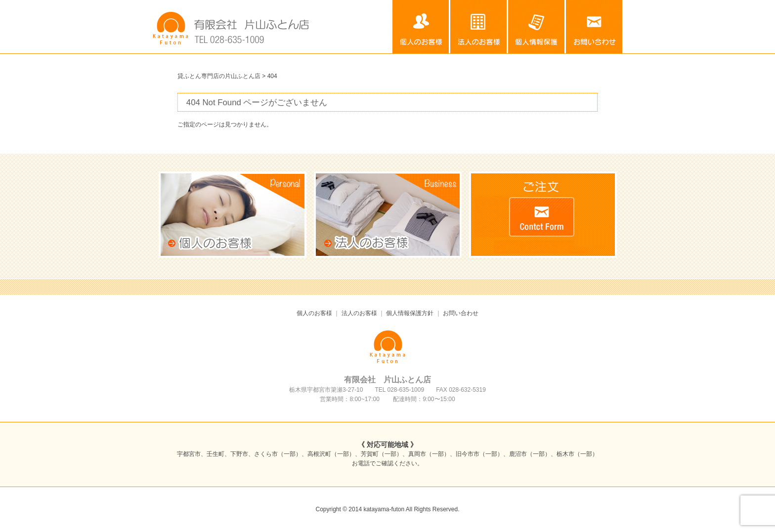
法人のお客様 (479, 27)
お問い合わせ (594, 27)
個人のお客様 (421, 27)
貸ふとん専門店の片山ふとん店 (219, 76)
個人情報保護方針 (537, 27)
